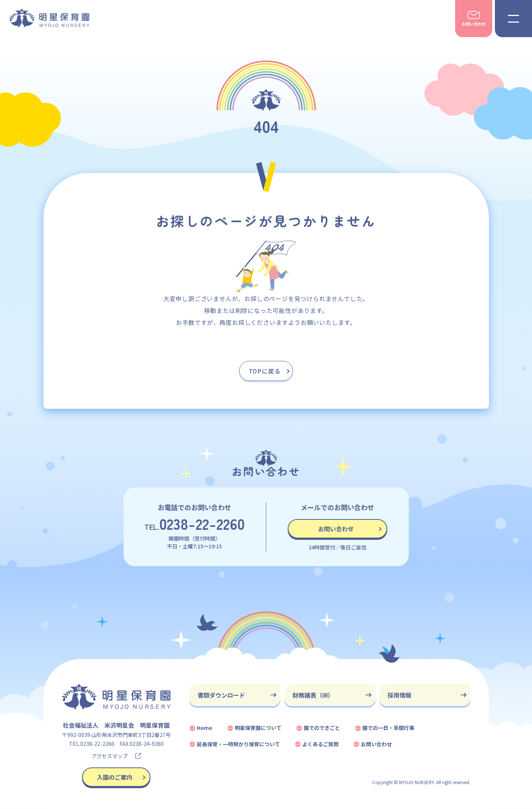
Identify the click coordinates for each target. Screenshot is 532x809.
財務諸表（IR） (313, 695)
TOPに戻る (265, 371)
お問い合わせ (336, 529)
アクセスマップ (116, 756)
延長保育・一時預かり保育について (238, 744)
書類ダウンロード (221, 695)
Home (205, 728)
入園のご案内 (115, 777)
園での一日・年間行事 (388, 728)
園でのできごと (322, 728)
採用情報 (399, 695)
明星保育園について (258, 728)
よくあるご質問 (320, 744)
